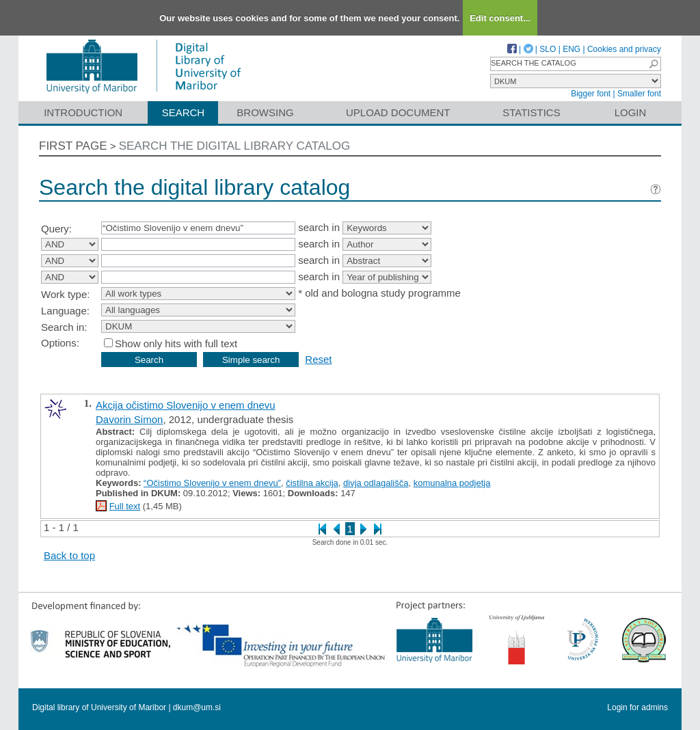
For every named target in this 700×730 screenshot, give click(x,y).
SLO (548, 49)
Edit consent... (500, 18)
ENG (571, 49)
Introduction (83, 112)
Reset (318, 359)
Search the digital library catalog (235, 146)
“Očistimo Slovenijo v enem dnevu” (212, 483)
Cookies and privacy (624, 49)
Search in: (64, 327)
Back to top (69, 555)
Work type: (65, 294)
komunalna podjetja (452, 483)
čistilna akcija (312, 483)
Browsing (265, 112)
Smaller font (639, 94)
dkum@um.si (197, 707)
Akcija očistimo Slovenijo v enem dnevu (186, 405)
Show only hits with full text (176, 343)
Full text (125, 506)
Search (184, 112)
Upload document (398, 112)
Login (631, 112)
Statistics (531, 112)
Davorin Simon (129, 419)
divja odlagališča (376, 483)
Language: (65, 311)
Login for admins (637, 707)
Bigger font (591, 94)
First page (73, 146)
